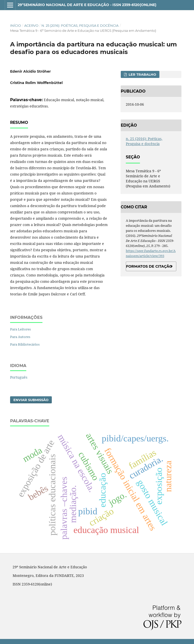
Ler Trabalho (142, 74)
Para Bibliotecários (25, 344)
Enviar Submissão (31, 400)
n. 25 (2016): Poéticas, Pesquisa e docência (80, 25)
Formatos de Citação (149, 266)
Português (19, 377)
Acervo (31, 25)
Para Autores (20, 337)
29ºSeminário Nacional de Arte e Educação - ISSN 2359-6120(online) (87, 5)
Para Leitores (20, 329)
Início (16, 25)
